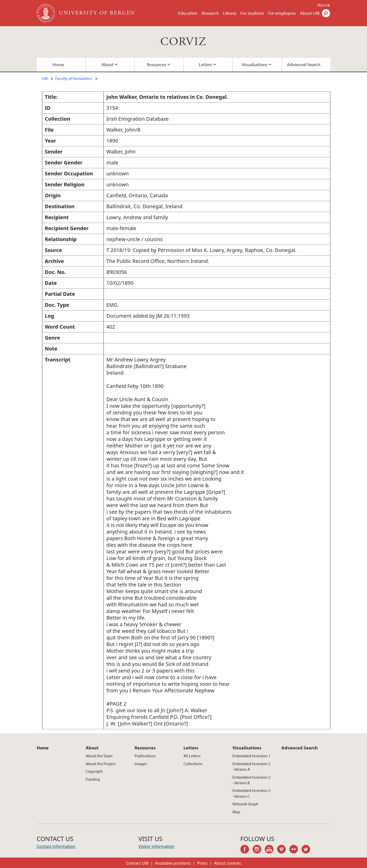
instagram (259, 850)
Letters (205, 65)
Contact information (56, 846)
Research (210, 13)
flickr (295, 850)
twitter (308, 850)
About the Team (99, 756)
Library (230, 13)
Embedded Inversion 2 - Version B (251, 780)
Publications (145, 756)
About (107, 65)
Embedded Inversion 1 (251, 756)
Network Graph (245, 804)
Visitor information (156, 846)
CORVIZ (183, 42)
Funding (93, 779)
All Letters (192, 756)
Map (236, 812)
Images (141, 764)
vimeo (283, 850)
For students (252, 13)
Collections (193, 764)
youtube (271, 850)
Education (188, 13)
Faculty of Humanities (74, 78)
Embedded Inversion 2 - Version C (251, 793)
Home (58, 65)
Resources (156, 65)
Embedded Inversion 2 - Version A (251, 766)
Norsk (324, 5)
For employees (282, 13)
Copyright (94, 771)
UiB (45, 78)
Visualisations (254, 65)
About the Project (101, 764)
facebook (246, 850)
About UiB (310, 13)
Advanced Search (304, 65)
